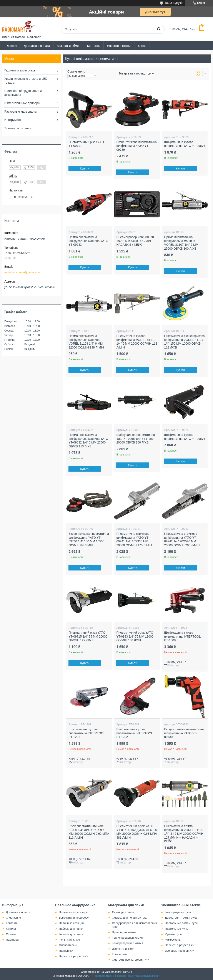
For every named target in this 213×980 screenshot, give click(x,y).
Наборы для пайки (71, 929)
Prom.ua (127, 972)
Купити (85, 168)
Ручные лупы (174, 934)
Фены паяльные (69, 940)
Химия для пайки (123, 912)
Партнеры (12, 940)
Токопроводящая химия (127, 943)
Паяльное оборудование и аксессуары (23, 93)
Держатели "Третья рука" (181, 918)
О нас (142, 46)
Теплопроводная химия (127, 938)
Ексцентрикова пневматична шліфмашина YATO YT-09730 (184, 733)
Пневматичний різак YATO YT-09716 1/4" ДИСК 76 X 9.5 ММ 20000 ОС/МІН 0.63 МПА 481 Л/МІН (137, 832)
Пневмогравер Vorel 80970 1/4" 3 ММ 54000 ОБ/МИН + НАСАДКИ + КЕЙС (136, 241)
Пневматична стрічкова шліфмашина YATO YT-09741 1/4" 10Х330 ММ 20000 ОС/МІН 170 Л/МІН (134, 539)
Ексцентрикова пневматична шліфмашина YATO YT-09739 (136, 146)
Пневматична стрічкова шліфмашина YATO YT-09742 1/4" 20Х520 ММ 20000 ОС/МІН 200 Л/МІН (182, 539)
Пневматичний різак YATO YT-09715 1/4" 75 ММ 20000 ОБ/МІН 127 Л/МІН (88, 636)
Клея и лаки (120, 954)
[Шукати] (159, 29)
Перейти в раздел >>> (73, 956)
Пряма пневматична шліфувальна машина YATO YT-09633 (88, 241)
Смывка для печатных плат (130, 918)
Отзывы (11, 934)
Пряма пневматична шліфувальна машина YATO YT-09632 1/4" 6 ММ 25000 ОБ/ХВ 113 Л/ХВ (88, 441)
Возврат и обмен (69, 46)
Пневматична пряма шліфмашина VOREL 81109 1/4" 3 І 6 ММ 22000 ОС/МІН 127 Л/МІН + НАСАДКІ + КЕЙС (184, 834)
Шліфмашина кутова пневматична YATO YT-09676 (185, 144)
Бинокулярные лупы (178, 912)
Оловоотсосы (68, 945)
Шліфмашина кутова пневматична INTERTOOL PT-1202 (135, 733)
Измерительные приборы (22, 103)
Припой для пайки (124, 932)
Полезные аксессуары (73, 912)
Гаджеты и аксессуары (20, 70)
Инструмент (13, 120)
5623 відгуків (174, 3)
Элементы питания (18, 128)
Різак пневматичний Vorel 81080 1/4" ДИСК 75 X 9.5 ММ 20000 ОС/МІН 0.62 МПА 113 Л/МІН (89, 832)
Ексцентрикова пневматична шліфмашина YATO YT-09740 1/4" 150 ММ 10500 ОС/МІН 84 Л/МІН (89, 539)
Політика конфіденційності (144, 976)
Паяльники (66, 951)
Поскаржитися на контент (110, 976)
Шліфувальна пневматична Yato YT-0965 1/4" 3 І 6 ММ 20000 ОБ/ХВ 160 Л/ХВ (136, 439)
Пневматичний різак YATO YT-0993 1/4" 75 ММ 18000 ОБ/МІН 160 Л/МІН (135, 636)
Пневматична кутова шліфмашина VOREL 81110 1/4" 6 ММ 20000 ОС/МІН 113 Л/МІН (137, 342)
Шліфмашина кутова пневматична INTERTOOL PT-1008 (182, 636)
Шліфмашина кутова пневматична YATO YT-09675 (185, 437)
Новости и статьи (119, 46)
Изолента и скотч (123, 949)
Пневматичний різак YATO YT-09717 (87, 144)
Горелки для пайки (71, 934)
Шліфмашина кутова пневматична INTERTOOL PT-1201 (87, 733)
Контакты (94, 46)
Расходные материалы (20, 112)
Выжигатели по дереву (74, 918)
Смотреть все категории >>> (131, 960)
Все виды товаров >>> (180, 951)
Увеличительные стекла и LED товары (26, 81)
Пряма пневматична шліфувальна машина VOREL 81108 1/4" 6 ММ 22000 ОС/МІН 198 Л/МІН (86, 342)
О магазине (13, 918)
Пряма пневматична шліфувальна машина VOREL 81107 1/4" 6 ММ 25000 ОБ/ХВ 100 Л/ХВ (181, 243)
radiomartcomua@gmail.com (22, 272)
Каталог (11, 929)
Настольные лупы (177, 929)
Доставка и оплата (37, 46)
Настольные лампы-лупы (182, 923)
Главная (11, 46)
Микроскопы (173, 940)
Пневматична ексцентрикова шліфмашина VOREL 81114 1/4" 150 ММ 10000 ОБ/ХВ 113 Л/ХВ (184, 342)
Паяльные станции (71, 923)
